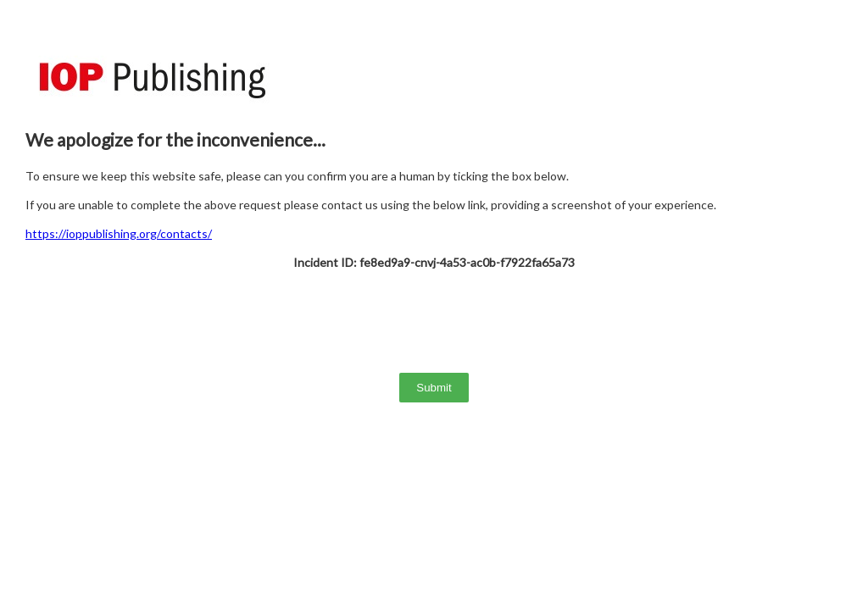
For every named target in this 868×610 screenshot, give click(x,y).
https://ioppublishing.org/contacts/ (119, 233)
